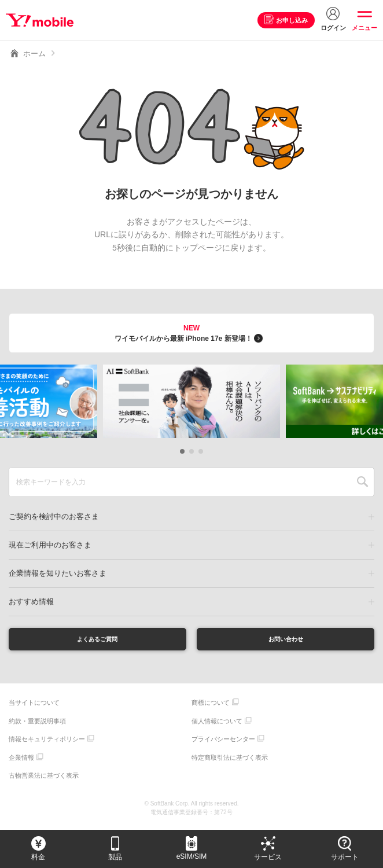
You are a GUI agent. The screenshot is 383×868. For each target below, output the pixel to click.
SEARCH (362, 482)
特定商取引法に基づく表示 (230, 761)
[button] (182, 451)
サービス (268, 857)
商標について (211, 706)
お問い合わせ (286, 641)
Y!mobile (43, 20)
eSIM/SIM (192, 856)
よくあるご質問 (97, 641)
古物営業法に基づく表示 (44, 779)
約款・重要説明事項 (37, 724)
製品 (115, 857)
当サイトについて (34, 706)
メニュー (364, 28)
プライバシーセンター (223, 742)
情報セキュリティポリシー (47, 742)
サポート (345, 857)
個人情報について (217, 724)
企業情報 (21, 761)
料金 (38, 857)
